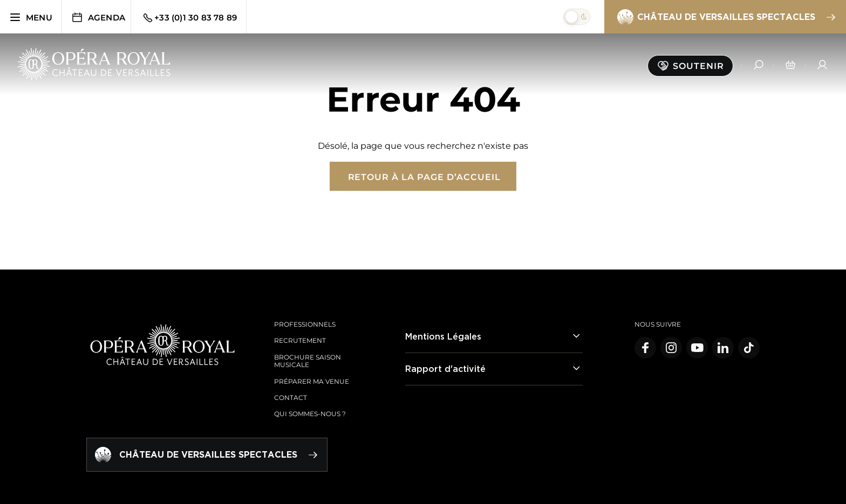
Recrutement (300, 340)
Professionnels (305, 324)
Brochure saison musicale (308, 361)
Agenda (98, 17)
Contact (291, 398)
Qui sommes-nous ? (310, 414)
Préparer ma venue (312, 381)
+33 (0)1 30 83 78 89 (189, 18)
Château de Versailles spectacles (726, 17)
